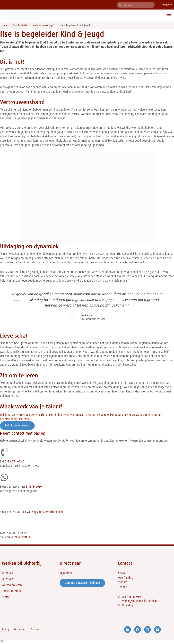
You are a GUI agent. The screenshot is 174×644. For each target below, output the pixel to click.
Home (5, 25)
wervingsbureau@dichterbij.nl (45, 512)
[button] (169, 16)
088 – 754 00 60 (14, 461)
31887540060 (34, 487)
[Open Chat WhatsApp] (1, 642)
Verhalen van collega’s (44, 25)
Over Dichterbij (20, 25)
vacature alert (19, 537)
